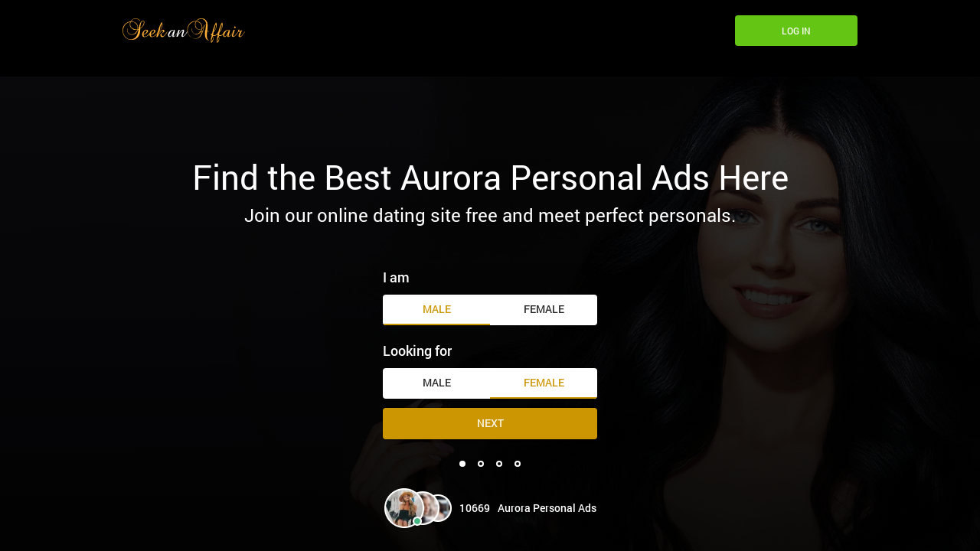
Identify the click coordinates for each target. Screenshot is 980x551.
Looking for (417, 350)
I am (396, 277)
